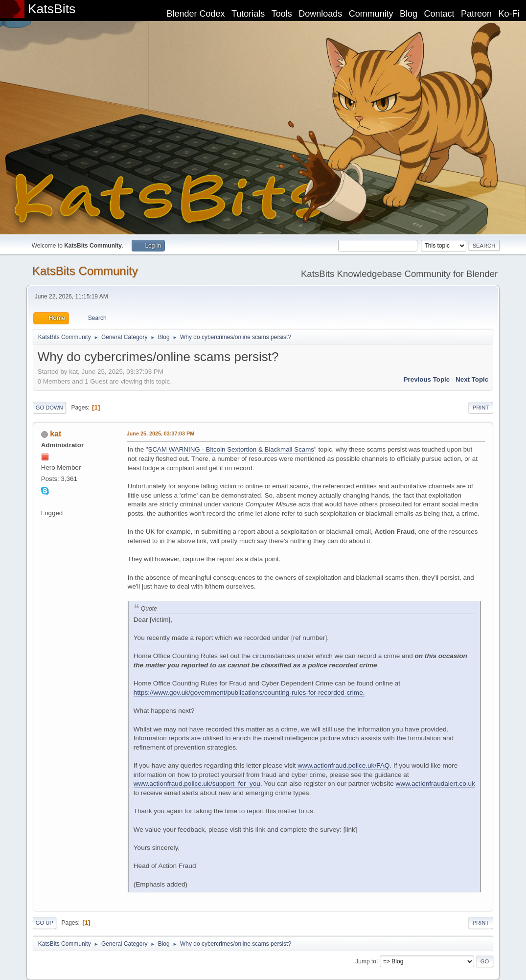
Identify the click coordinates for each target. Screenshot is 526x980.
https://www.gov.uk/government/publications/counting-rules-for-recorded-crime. (249, 693)
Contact (439, 14)
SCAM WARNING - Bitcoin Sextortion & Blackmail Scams (231, 449)
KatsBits (52, 9)
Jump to (366, 961)
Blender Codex (195, 14)
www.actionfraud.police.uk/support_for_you (197, 784)
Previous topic (427, 379)
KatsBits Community (85, 271)
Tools (282, 14)
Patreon (476, 14)
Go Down (49, 408)
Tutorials (248, 14)
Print (481, 408)
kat (56, 434)
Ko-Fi (509, 14)
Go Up (45, 923)
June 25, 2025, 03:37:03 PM (160, 433)
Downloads (320, 14)
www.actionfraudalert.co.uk (435, 784)
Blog (409, 14)
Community (371, 14)
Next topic (472, 379)
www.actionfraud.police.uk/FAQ (343, 765)
